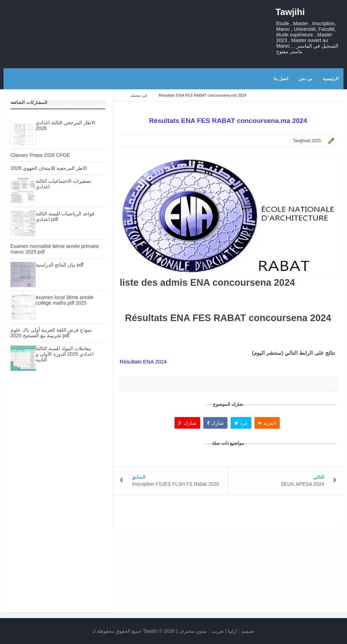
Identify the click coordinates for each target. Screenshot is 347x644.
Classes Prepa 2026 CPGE (40, 155)
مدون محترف (193, 631)
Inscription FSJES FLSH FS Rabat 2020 (175, 484)
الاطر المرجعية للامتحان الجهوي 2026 (49, 168)
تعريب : (201, 631)
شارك (187, 423)
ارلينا (233, 631)
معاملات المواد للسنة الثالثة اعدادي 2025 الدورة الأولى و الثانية (65, 354)
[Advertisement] (58, 439)
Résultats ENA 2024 (143, 362)
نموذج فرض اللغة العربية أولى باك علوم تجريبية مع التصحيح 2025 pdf (51, 333)
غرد (241, 423)
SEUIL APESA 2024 (302, 484)
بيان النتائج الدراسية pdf (60, 265)
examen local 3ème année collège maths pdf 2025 (64, 300)
